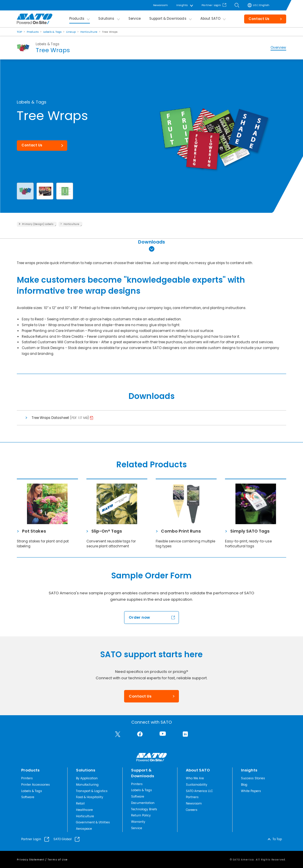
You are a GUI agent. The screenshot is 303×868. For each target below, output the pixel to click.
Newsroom (160, 5)
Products (77, 19)
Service (135, 19)
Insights (182, 5)
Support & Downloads (168, 19)
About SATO (211, 19)
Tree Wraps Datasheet (51, 418)
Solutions (106, 19)
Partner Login (211, 5)
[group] (214, 128)
